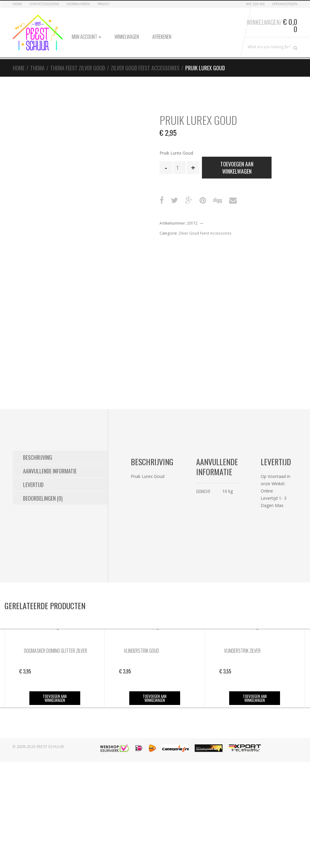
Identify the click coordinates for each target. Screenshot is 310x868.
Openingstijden (285, 4)
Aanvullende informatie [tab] (50, 471)
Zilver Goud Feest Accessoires (145, 68)
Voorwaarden (78, 4)
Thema (37, 68)
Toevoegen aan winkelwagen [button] (55, 698)
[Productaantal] (180, 168)
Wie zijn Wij (255, 4)
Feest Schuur (50, 747)
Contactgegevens (44, 4)
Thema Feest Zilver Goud (78, 68)
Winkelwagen (127, 37)
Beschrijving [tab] (38, 457)
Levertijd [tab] (33, 485)
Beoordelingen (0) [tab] (43, 498)
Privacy (103, 4)
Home (17, 4)
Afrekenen (162, 37)
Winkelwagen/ (272, 25)
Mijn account (86, 37)
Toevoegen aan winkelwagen (237, 168)
